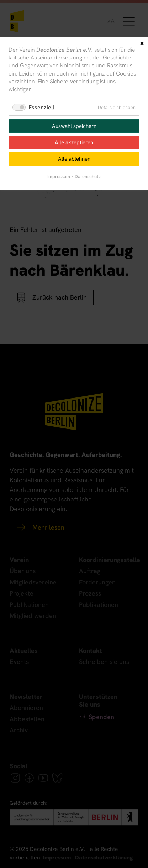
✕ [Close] (142, 44)
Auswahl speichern (74, 126)
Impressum (59, 176)
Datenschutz (88, 176)
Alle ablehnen (74, 159)
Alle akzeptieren (74, 142)
